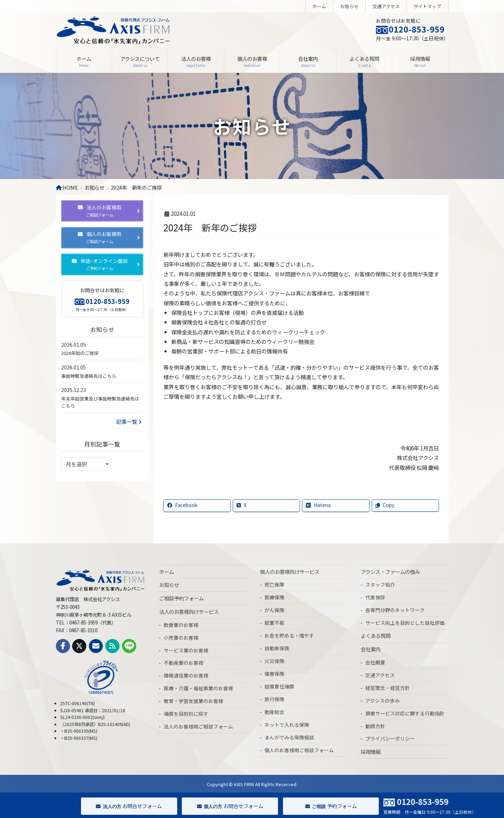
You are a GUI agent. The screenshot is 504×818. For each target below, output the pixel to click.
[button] (102, 211)
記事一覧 (129, 421)
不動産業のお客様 (184, 663)
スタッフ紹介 (380, 584)
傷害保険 (274, 674)
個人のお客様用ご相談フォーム (299, 750)
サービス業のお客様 (186, 650)
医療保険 (274, 597)
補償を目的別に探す (186, 714)
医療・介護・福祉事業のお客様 (198, 688)
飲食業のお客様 (181, 625)
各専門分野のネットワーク (395, 610)
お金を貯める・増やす (289, 635)
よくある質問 (376, 636)
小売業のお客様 (181, 638)
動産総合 (274, 712)
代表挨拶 (375, 597)
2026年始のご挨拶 (80, 353)
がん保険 (274, 610)
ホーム (319, 6)
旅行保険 (274, 699)
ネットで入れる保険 (287, 725)
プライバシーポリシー (390, 738)
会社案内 (371, 649)
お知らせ (349, 6)
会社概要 (375, 662)
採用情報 (371, 752)
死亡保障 (274, 584)
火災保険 (274, 661)
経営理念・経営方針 (388, 688)
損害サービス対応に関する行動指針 (405, 713)
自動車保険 (277, 648)
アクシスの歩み (383, 701)
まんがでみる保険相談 (289, 737)
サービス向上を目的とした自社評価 (405, 623)
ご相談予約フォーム (181, 598)
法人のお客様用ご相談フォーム (198, 726)
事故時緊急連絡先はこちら (89, 376)
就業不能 (274, 623)
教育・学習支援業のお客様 (193, 701)
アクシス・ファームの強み (390, 572)
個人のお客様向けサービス (290, 572)
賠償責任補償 (279, 686)
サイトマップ (427, 6)
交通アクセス (386, 6)
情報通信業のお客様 (186, 675)
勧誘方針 (375, 726)
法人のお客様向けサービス (189, 612)
